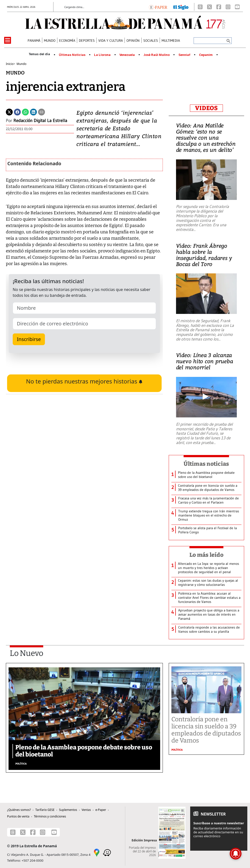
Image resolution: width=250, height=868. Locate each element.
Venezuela (127, 55)
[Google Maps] (97, 852)
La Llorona (102, 55)
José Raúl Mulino (157, 55)
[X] (209, 7)
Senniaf (184, 55)
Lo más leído (206, 555)
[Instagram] (228, 7)
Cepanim (206, 55)
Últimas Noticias (72, 55)
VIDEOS (206, 108)
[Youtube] (237, 7)
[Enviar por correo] (42, 112)
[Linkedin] (33, 112)
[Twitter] (9, 112)
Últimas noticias (206, 464)
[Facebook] (219, 7)
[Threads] (200, 7)
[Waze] (107, 852)
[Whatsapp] (25, 112)
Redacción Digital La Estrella (40, 121)
